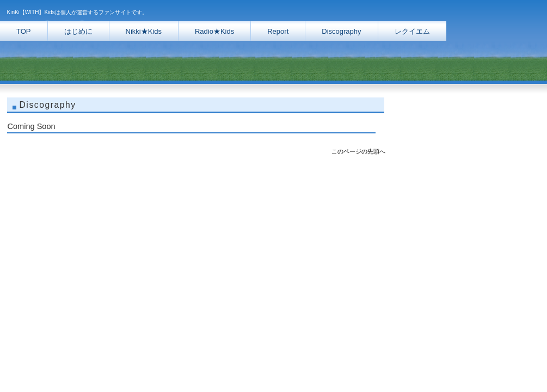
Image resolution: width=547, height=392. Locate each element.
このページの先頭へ (358, 151)
